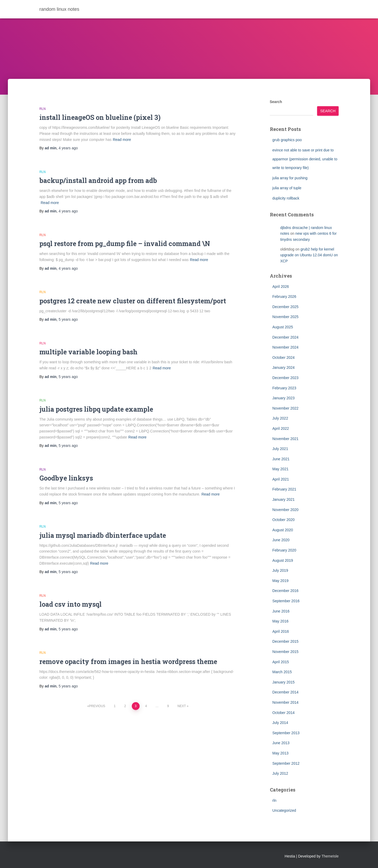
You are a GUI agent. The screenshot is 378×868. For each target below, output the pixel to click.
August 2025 (283, 327)
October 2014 (284, 713)
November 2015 (286, 652)
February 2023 (284, 388)
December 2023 (286, 378)
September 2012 (286, 763)
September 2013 (286, 733)
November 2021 (286, 439)
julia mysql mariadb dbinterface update (103, 535)
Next (182, 706)
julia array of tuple (287, 188)
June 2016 (281, 611)
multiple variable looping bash (88, 352)
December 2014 (286, 692)
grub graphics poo (287, 140)
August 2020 (283, 530)
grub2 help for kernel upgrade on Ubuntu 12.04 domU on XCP (309, 255)
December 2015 (286, 641)
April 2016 (281, 631)
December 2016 (286, 591)
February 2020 (284, 550)
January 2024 (284, 367)
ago (68, 148)
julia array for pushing (290, 178)
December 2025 (286, 307)
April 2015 (281, 662)
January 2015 (284, 682)
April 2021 (281, 479)
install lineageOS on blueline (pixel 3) (100, 117)
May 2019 (280, 581)
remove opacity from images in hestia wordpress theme (128, 662)
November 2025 (286, 317)
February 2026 (284, 297)
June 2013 (281, 743)
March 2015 (282, 672)
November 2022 (286, 408)
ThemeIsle (330, 856)
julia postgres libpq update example (96, 409)
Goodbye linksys (66, 478)
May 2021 (280, 469)
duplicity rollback (286, 198)
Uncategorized (284, 810)
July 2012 (280, 773)
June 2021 (281, 459)
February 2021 (284, 489)
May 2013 (280, 753)
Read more (122, 140)
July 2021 (280, 449)
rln (43, 109)
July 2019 (280, 570)
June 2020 (281, 540)
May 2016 (280, 621)
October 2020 (284, 520)
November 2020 (286, 510)
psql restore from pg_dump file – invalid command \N (125, 244)
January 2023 (284, 398)
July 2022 (280, 418)
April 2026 (281, 287)
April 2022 (281, 428)
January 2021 (284, 499)
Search (276, 102)
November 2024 (286, 347)
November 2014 (286, 702)
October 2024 (284, 358)
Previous (97, 706)
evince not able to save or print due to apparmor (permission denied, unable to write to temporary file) (305, 159)
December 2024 (286, 337)
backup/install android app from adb (98, 180)
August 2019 (283, 560)
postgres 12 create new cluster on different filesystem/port (133, 301)
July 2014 (280, 723)
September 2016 (286, 601)
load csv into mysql (70, 604)
